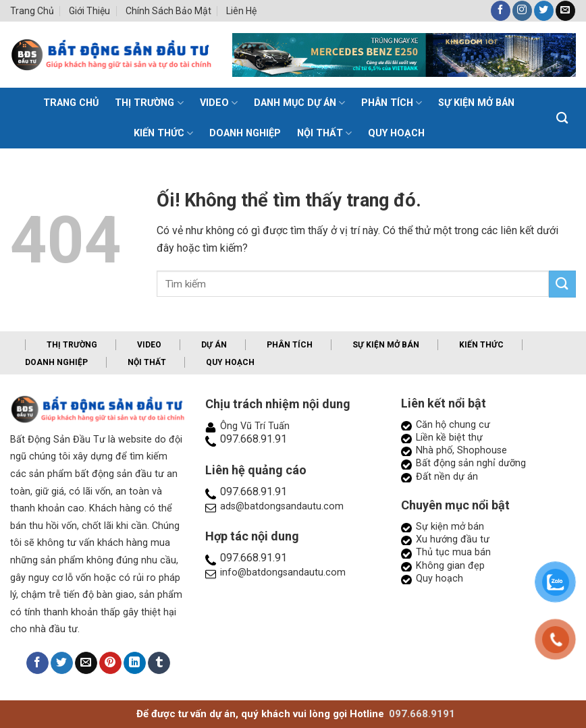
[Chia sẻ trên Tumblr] (159, 663)
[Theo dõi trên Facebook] (501, 11)
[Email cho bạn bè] (86, 663)
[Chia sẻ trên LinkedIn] (135, 663)
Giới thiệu (89, 11)
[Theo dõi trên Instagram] (522, 11)
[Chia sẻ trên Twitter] (62, 663)
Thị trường (149, 103)
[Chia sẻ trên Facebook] (37, 663)
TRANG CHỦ (71, 103)
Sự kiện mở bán (476, 103)
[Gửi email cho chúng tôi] (565, 11)
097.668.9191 (422, 714)
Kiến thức (163, 133)
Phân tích (392, 103)
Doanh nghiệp (245, 133)
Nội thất (324, 133)
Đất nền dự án (447, 477)
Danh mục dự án (299, 103)
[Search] (562, 118)
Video (219, 103)
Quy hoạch (396, 133)
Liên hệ (241, 11)
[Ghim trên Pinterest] (110, 663)
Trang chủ (32, 11)
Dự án (214, 345)
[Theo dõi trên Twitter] (544, 11)
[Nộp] (562, 284)
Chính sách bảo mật (168, 11)
